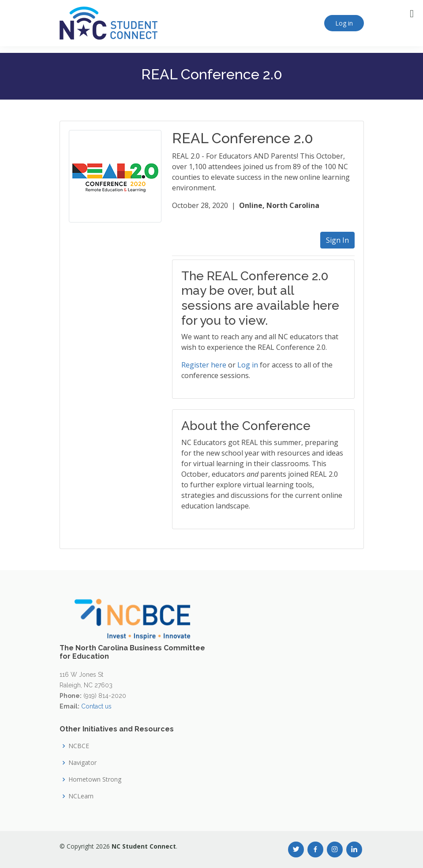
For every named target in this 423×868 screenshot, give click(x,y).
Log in (344, 23)
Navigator (82, 763)
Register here (204, 365)
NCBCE (79, 746)
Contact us (96, 706)
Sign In (337, 240)
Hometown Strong (95, 779)
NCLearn (81, 796)
